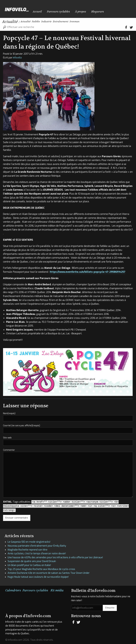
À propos (65, 10)
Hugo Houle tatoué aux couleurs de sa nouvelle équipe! (38, 577)
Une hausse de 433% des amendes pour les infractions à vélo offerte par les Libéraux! (55, 557)
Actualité (28, 22)
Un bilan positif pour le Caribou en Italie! (29, 565)
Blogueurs (76, 10)
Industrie (61, 22)
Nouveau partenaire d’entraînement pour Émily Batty (37, 546)
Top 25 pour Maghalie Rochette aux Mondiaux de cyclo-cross (41, 569)
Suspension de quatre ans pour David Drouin (32, 561)
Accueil (35, 10)
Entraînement (81, 22)
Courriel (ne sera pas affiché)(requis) (22, 426)
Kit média (57, 590)
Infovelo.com (17, 9)
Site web (7, 438)
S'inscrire (110, 608)
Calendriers (13, 590)
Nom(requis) (9, 413)
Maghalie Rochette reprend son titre (27, 550)
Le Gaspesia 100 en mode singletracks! (29, 542)
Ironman (101, 22)
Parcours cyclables (49, 10)
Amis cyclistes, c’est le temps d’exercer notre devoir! (37, 553)
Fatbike (44, 22)
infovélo (17, 58)
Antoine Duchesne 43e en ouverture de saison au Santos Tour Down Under (49, 573)
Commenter (9, 450)
